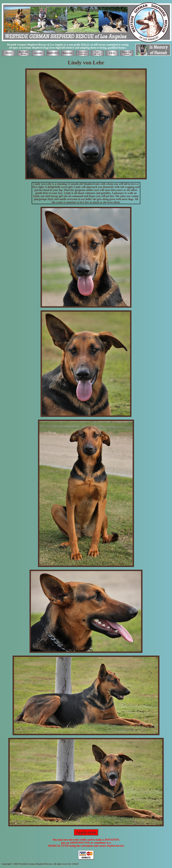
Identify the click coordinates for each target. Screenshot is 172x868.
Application (86, 832)
